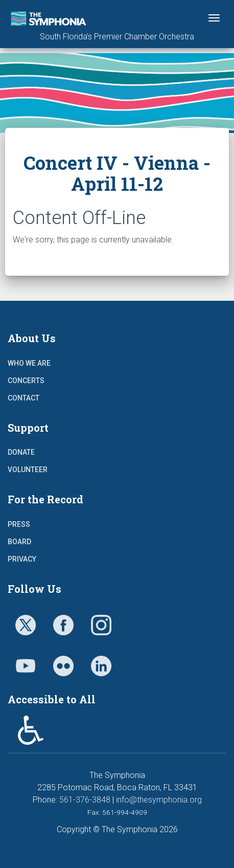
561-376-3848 (85, 800)
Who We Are (29, 363)
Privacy (22, 559)
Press (19, 524)
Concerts (26, 381)
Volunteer (28, 470)
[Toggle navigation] (214, 18)
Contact (24, 398)
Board (19, 542)
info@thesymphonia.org (159, 800)
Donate (21, 452)
